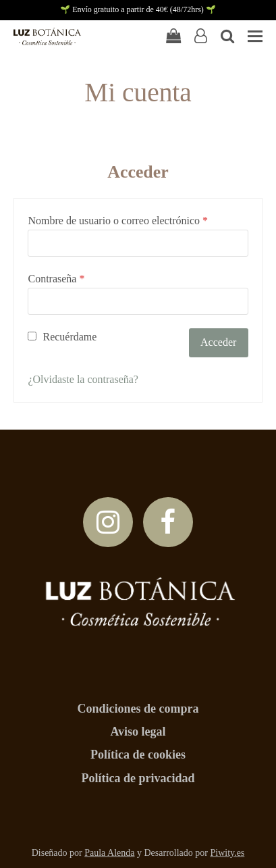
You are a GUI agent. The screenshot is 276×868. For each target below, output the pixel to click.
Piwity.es (227, 853)
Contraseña (56, 279)
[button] (255, 36)
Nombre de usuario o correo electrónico (118, 221)
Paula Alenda (109, 853)
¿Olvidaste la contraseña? (83, 379)
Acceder (218, 342)
